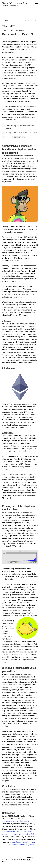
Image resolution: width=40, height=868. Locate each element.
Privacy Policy (30, 859)
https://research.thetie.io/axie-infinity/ (16, 821)
